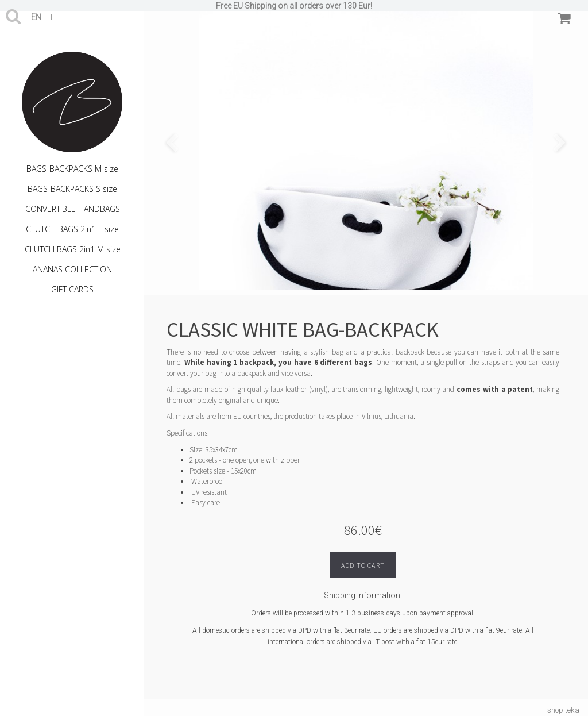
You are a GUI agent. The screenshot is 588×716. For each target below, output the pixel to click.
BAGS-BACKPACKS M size (72, 169)
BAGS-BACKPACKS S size (72, 189)
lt (50, 17)
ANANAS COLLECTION (72, 269)
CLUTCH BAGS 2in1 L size (72, 229)
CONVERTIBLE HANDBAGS (73, 209)
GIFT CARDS (72, 289)
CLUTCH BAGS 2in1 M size (73, 249)
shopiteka (563, 710)
